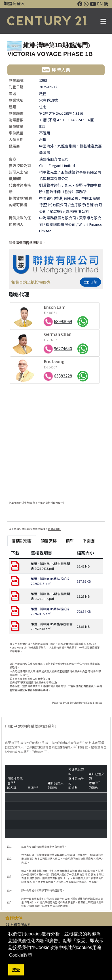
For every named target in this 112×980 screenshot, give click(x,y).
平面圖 (89, 541)
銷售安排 (49, 541)
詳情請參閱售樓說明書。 (28, 242)
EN (100, 4)
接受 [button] (16, 970)
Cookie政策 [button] (21, 955)
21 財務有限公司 (18, 924)
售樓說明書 (22, 541)
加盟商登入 (14, 3)
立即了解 (90, 282)
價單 (70, 541)
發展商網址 (54, 529)
